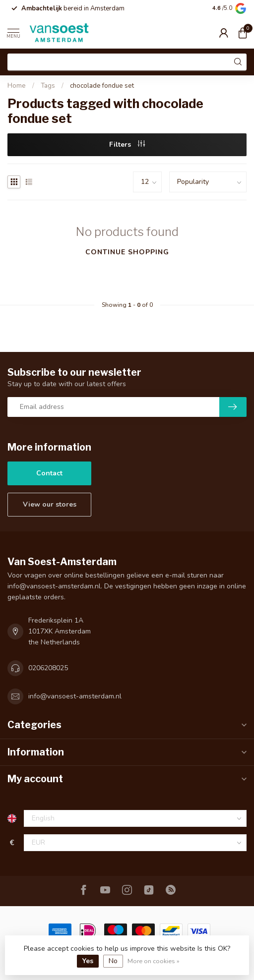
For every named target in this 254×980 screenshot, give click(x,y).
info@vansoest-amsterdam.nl (75, 696)
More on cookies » (154, 961)
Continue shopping (127, 252)
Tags (48, 86)
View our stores (50, 504)
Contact (49, 473)
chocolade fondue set (102, 86)
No (113, 961)
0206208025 (48, 668)
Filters (127, 144)
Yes (88, 961)
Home (17, 86)
